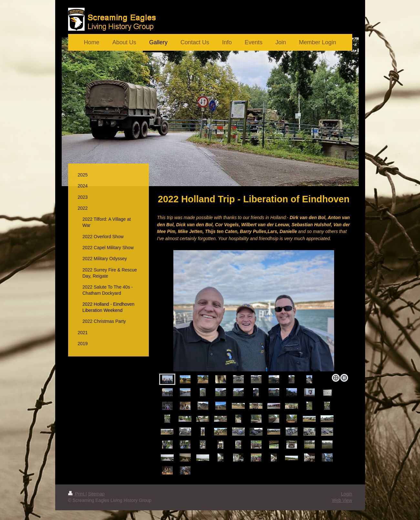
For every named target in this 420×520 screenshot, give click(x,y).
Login (346, 494)
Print (77, 494)
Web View (342, 500)
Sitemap (96, 494)
